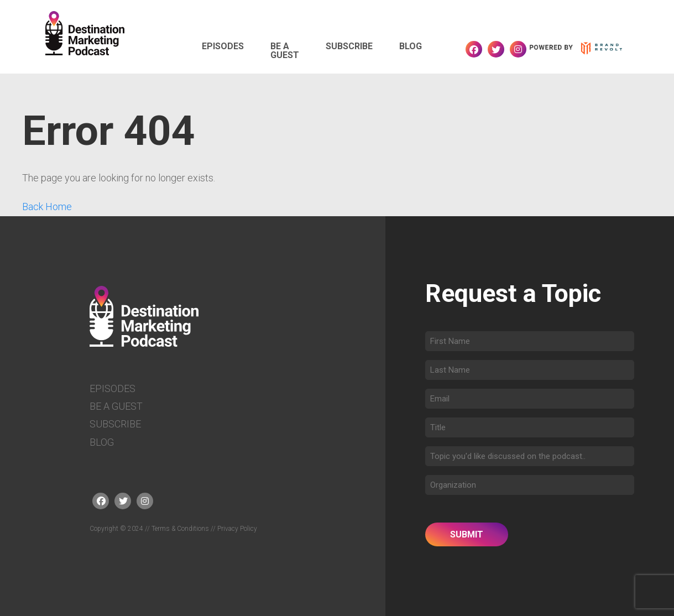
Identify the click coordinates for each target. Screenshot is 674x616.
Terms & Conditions (180, 529)
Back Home (47, 207)
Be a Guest (285, 46)
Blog (411, 42)
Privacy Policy (237, 529)
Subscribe (349, 42)
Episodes (223, 42)
